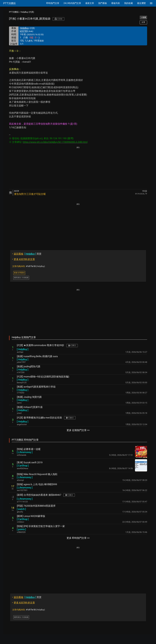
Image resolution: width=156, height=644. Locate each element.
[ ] (23, 349)
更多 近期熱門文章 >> (78, 430)
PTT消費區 (14, 12)
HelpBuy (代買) (27, 12)
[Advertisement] (78, 168)
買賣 (27, 254)
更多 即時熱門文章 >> (78, 538)
